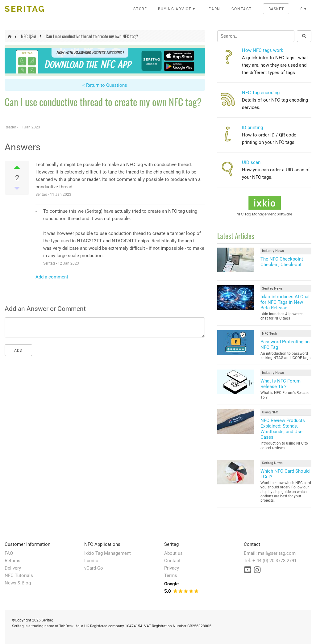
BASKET (276, 9)
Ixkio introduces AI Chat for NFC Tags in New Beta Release (285, 302)
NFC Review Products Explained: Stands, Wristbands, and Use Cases (283, 429)
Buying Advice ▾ (177, 9)
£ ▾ (304, 9)
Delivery (13, 568)
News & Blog (18, 583)
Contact (172, 561)
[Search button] (304, 36)
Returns (12, 561)
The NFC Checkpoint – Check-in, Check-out (284, 262)
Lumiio (91, 561)
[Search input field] (256, 36)
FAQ (9, 553)
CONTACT (242, 9)
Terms (171, 575)
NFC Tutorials (19, 575)
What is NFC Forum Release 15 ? (281, 384)
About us (173, 553)
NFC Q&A (29, 36)
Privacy (172, 568)
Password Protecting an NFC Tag (285, 345)
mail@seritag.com (277, 553)
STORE (140, 9)
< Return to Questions (105, 85)
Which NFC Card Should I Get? (285, 474)
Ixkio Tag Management (108, 553)
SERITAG (25, 9)
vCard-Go (94, 568)
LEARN (213, 9)
